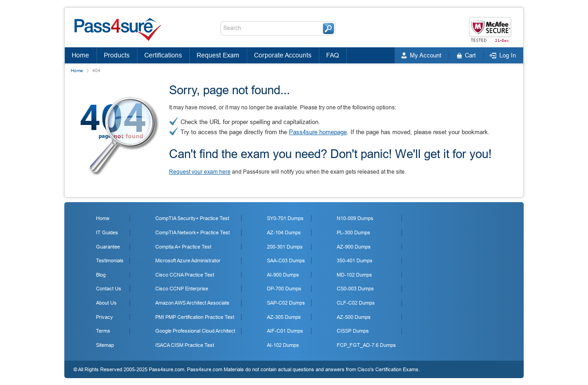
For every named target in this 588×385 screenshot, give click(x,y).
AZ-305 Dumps (284, 317)
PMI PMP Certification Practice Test (195, 317)
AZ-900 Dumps (354, 247)
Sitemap (105, 345)
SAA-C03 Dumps (286, 260)
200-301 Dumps (285, 247)
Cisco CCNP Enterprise (182, 289)
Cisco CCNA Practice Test (185, 275)
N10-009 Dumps (355, 218)
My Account (426, 55)
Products (117, 55)
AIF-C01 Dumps (285, 331)
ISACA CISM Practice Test (185, 345)
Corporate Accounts (283, 55)
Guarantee (108, 247)
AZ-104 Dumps (284, 232)
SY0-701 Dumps (285, 218)
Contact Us (109, 289)
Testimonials (110, 260)
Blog (101, 275)
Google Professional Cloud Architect (195, 331)
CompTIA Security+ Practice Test (192, 218)
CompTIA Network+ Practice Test (192, 232)
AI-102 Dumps (283, 345)
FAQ (333, 55)
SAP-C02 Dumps (286, 303)
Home (80, 55)
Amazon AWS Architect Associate (192, 303)
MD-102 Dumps (354, 275)
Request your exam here (200, 172)
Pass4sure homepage (318, 132)
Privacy (105, 317)
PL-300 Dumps (353, 232)
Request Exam (218, 55)
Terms (103, 331)
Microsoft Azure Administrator (188, 260)
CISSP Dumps (353, 331)
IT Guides (107, 232)
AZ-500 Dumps (354, 317)
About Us (106, 303)
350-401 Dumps (355, 260)
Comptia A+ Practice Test (183, 247)
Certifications (163, 55)
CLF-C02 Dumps (356, 303)
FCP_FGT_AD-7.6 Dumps (366, 345)
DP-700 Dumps (284, 289)
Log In (508, 55)
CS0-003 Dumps (355, 289)
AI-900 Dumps (283, 275)
